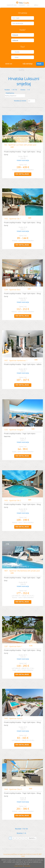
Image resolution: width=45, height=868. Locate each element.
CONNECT (22, 5)
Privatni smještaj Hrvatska (12, 152)
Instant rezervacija (23, 160)
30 (7, 619)
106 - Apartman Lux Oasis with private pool (20, 145)
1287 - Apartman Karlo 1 (13, 646)
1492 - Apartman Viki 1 (12, 219)
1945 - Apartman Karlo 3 (13, 718)
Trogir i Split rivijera (29, 152)
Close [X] (27, 866)
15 (7, 544)
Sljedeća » (32, 838)
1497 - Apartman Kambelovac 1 (16, 360)
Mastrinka (7, 436)
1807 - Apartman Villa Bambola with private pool (22, 571)
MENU (36, 5)
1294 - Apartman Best (12, 290)
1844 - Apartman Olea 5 (13, 789)
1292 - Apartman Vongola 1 (14, 430)
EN (28, 5)
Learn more (18, 866)
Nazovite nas (12, 5)
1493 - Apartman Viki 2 (12, 500)
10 (7, 692)
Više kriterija (28, 64)
